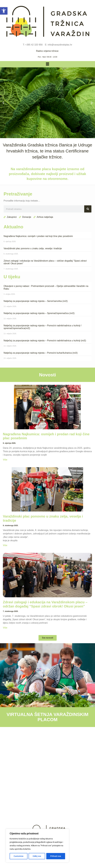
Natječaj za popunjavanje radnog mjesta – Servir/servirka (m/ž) (36, 301)
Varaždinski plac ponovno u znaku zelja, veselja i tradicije (33, 248)
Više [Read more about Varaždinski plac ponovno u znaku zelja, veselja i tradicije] (5, 545)
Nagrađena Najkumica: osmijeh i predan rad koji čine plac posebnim (38, 236)
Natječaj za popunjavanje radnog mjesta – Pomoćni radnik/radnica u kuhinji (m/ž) (45, 341)
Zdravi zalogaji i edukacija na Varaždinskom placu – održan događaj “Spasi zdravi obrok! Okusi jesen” (45, 604)
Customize (19, 856)
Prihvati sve (56, 856)
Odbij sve (37, 856)
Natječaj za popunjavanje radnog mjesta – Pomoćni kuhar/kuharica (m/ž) (41, 353)
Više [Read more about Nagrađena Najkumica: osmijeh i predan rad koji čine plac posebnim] (5, 460)
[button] (4, 11)
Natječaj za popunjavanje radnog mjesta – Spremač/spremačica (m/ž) (39, 313)
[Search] (88, 209)
